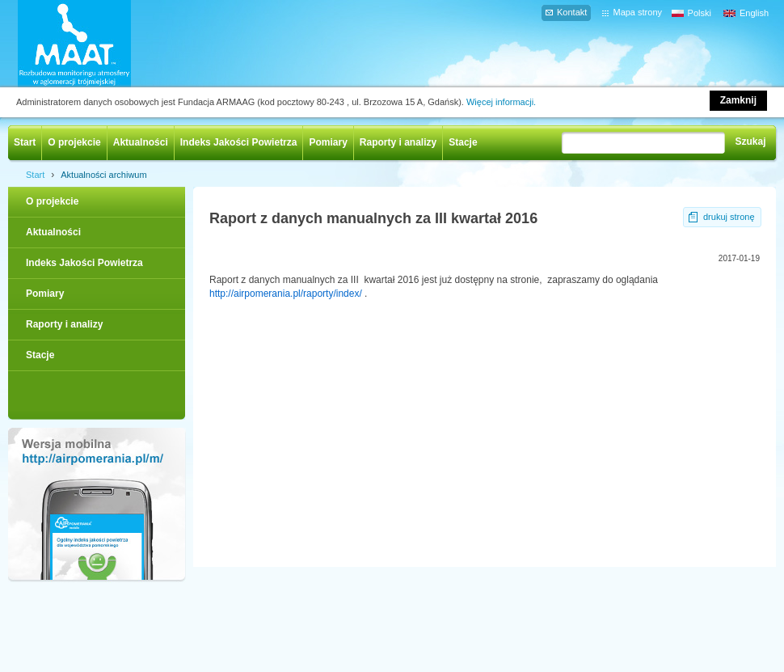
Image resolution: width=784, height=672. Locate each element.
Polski (700, 13)
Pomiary (328, 142)
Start (25, 142)
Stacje (463, 142)
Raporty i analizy (398, 142)
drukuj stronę (729, 217)
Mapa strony (637, 12)
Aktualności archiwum (103, 175)
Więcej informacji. (501, 102)
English (754, 13)
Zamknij (738, 100)
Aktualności (141, 142)
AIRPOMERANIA (98, 44)
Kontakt (572, 12)
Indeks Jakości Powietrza (239, 142)
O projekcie (74, 142)
